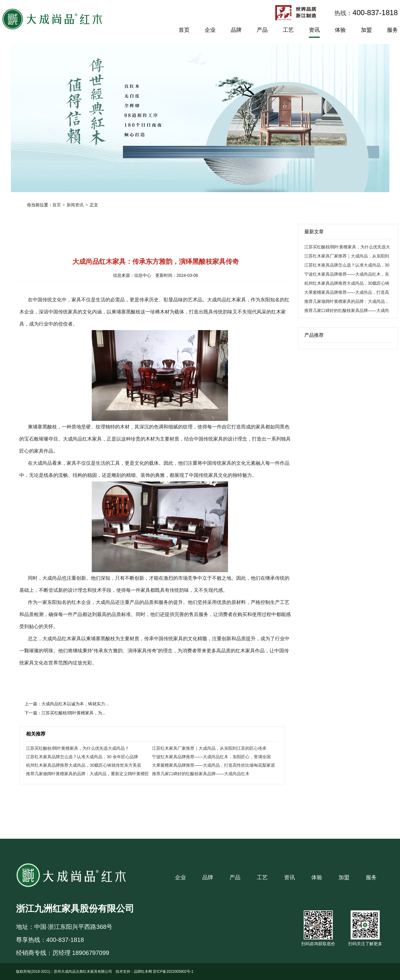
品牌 (236, 30)
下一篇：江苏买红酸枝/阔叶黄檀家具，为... (65, 713)
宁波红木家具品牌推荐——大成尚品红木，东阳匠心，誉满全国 (211, 757)
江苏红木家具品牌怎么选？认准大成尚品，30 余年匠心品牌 (82, 757)
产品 (262, 30)
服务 (392, 30)
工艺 (288, 30)
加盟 (366, 30)
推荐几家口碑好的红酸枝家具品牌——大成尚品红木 (201, 774)
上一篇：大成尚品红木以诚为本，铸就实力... (67, 704)
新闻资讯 (75, 205)
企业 (210, 30)
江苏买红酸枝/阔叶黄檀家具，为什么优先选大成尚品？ (78, 748)
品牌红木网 (143, 972)
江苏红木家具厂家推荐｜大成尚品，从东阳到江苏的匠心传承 (209, 748)
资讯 (314, 30)
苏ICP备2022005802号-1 (173, 972)
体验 (340, 30)
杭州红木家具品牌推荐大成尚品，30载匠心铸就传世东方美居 (84, 765)
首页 (184, 30)
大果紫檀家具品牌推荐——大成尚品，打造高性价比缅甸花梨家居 (213, 765)
